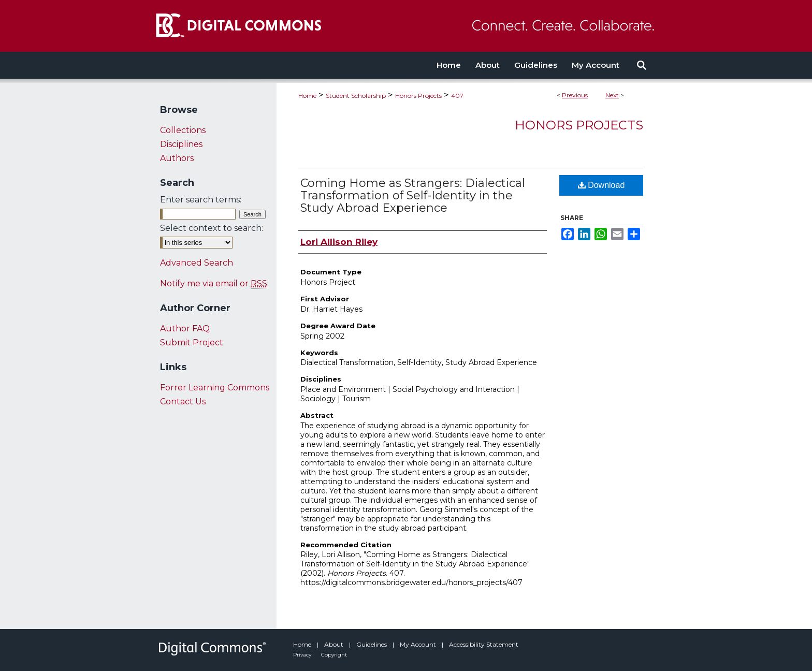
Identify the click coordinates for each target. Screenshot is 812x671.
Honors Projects (418, 96)
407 (457, 96)
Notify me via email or (214, 283)
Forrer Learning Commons (215, 388)
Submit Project (192, 342)
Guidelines (372, 644)
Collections (183, 130)
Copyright (334, 655)
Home (307, 96)
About (335, 644)
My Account (419, 644)
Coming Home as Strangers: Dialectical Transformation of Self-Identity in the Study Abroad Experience (413, 195)
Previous (575, 95)
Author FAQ (185, 329)
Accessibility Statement (484, 644)
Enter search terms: (201, 200)
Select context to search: (212, 228)
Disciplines (181, 144)
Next (612, 95)
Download (601, 185)
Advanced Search (197, 263)
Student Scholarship (356, 96)
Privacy (303, 655)
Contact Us (183, 402)
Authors (177, 158)
